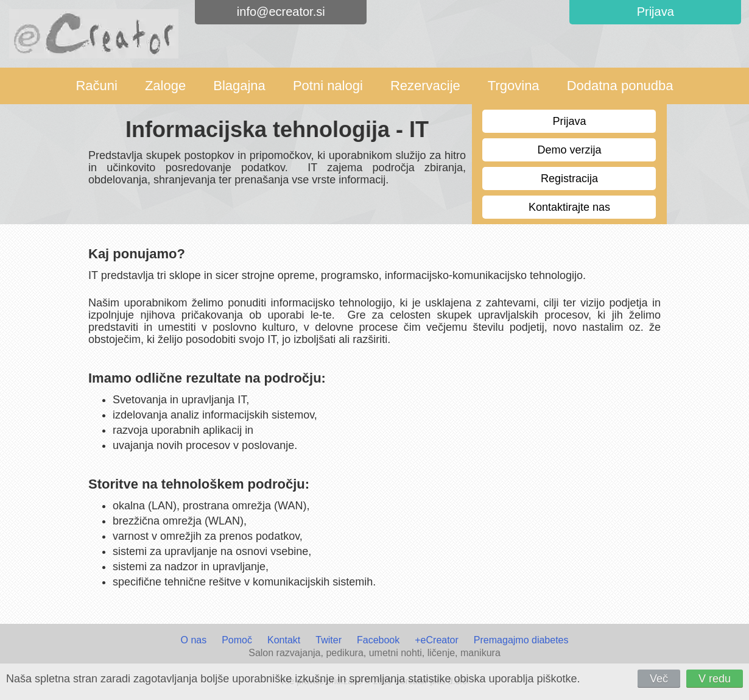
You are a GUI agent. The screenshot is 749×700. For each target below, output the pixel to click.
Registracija (569, 179)
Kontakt (284, 640)
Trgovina (514, 86)
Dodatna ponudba (620, 86)
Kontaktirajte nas (569, 207)
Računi (96, 86)
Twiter (329, 640)
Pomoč (237, 640)
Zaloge (165, 86)
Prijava (569, 121)
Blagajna (239, 86)
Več (659, 679)
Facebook (378, 640)
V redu (715, 679)
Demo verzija (569, 150)
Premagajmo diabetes (521, 640)
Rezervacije (425, 86)
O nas (193, 640)
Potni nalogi (328, 86)
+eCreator (437, 640)
